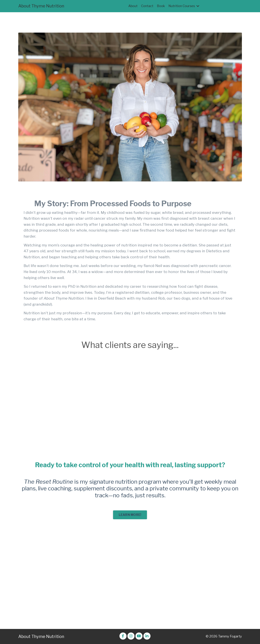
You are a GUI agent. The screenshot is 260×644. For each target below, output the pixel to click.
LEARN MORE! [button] (130, 515)
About (133, 6)
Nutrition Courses (184, 6)
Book (161, 6)
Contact (147, 6)
